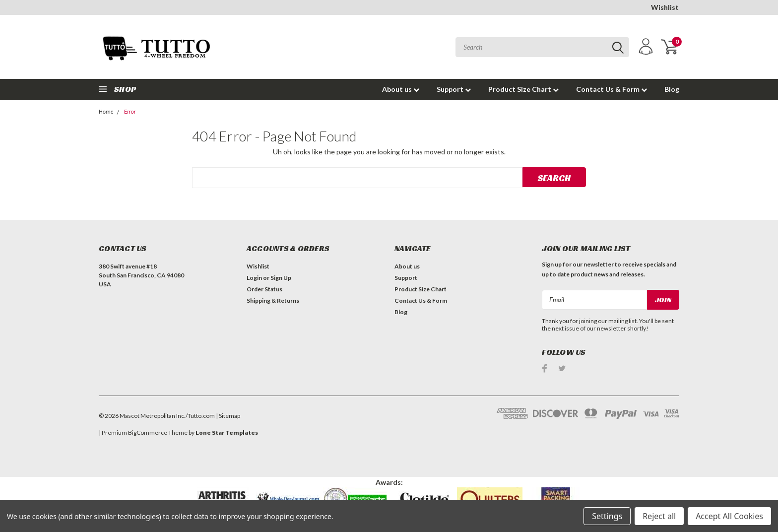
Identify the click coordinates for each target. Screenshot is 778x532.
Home (106, 112)
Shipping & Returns (273, 300)
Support (454, 89)
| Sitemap (228, 416)
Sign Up (281, 278)
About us (401, 89)
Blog (672, 89)
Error (130, 112)
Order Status (264, 289)
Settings (607, 516)
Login (254, 278)
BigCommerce (148, 432)
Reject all (659, 516)
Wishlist (665, 7)
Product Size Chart (523, 89)
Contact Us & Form (612, 89)
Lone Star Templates (227, 432)
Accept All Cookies (729, 516)
